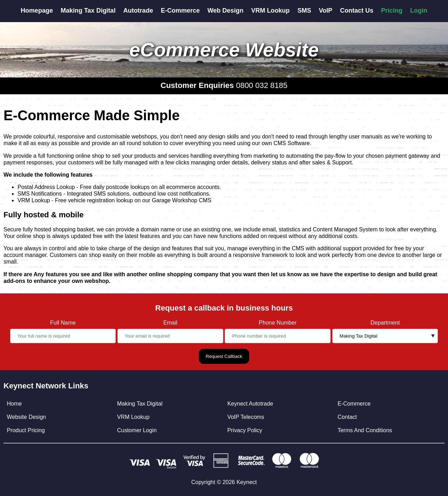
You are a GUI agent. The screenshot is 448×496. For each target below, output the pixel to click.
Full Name (63, 323)
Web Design (226, 11)
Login (419, 11)
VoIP (325, 11)
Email (170, 323)
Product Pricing (26, 430)
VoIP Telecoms (246, 417)
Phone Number (278, 323)
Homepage (37, 11)
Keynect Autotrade (250, 404)
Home (14, 404)
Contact (347, 417)
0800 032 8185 (262, 85)
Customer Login (137, 430)
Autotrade (138, 11)
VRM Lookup (270, 11)
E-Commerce (180, 11)
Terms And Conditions (365, 430)
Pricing (392, 11)
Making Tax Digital (88, 11)
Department (385, 323)
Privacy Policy (245, 430)
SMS (304, 11)
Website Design (26, 417)
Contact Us (357, 11)
